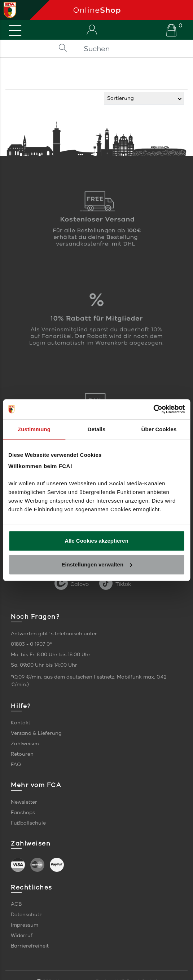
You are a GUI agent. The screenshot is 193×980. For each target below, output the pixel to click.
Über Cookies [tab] (159, 429)
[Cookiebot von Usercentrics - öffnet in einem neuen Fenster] (153, 409)
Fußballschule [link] (28, 823)
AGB (16, 904)
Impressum (25, 925)
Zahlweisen (25, 744)
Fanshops (23, 813)
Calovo (72, 584)
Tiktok (115, 584)
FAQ (16, 765)
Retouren (22, 754)
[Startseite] (130, 10)
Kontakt (21, 723)
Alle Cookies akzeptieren (96, 541)
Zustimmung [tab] (34, 429)
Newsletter (24, 802)
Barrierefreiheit (30, 946)
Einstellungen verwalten (97, 564)
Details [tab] (97, 429)
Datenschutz (26, 915)
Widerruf (22, 935)
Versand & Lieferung (36, 733)
